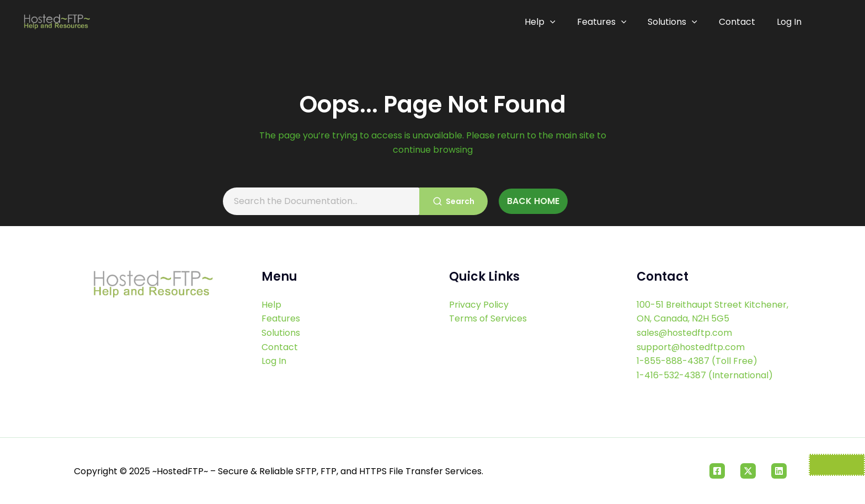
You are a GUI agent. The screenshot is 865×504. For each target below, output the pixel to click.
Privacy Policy (479, 305)
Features (607, 22)
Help (547, 22)
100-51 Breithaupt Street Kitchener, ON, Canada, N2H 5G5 (712, 312)
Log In (789, 22)
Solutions (676, 22)
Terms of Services (488, 318)
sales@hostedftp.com (685, 333)
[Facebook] (717, 471)
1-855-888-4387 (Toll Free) (697, 361)
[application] (557, 22)
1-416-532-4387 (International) (705, 375)
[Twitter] (748, 471)
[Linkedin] (779, 471)
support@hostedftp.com (691, 347)
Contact (739, 22)
